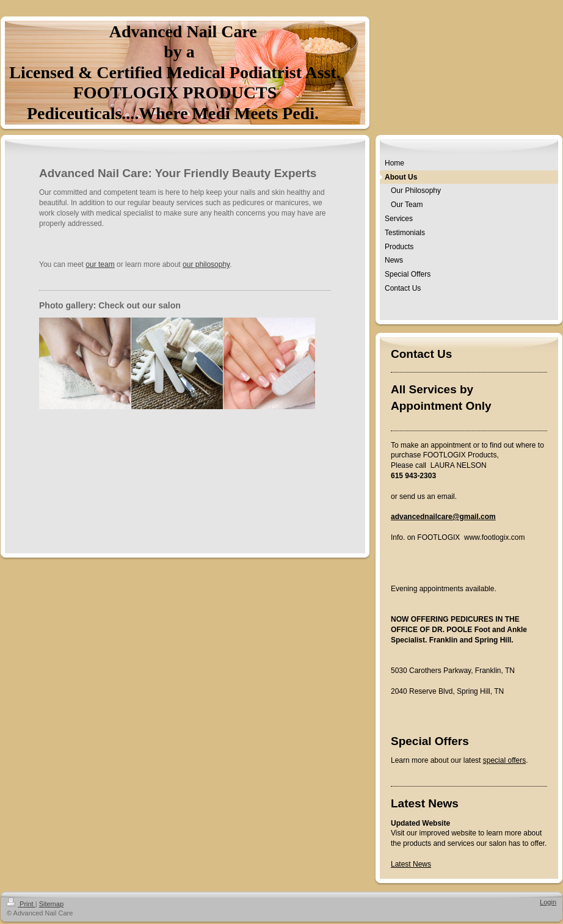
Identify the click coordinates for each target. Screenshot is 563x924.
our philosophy (206, 264)
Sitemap (51, 904)
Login (548, 902)
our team (100, 264)
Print (21, 904)
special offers (504, 760)
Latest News (411, 864)
